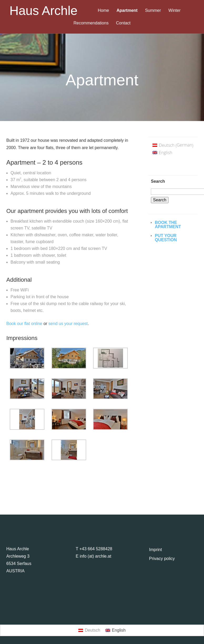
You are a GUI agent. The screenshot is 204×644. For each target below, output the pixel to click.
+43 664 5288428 (96, 549)
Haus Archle (44, 11)
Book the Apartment (168, 225)
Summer (153, 11)
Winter (175, 11)
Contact (123, 23)
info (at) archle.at (95, 556)
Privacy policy (162, 559)
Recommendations (91, 23)
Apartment (127, 11)
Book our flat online (24, 324)
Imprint (155, 550)
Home (103, 11)
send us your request (68, 324)
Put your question (166, 238)
